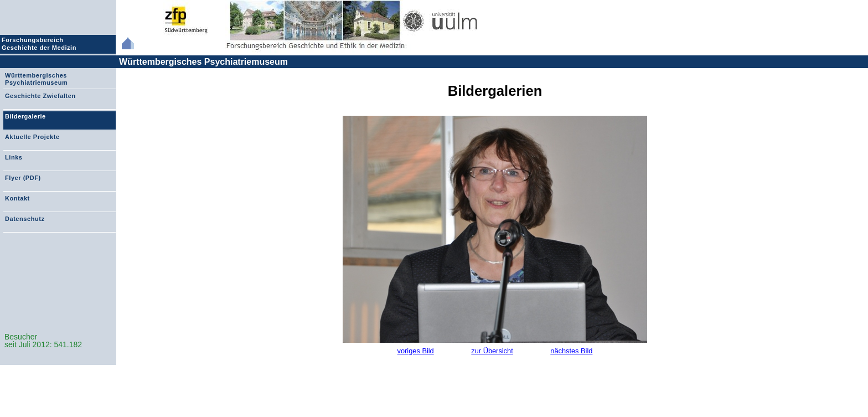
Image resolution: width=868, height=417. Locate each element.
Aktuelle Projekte (32, 137)
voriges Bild (416, 351)
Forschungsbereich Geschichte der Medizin (40, 44)
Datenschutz (25, 219)
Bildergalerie (25, 116)
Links (14, 157)
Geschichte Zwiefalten (40, 96)
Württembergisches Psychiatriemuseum (203, 62)
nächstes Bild (571, 351)
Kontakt (17, 198)
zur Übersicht (492, 351)
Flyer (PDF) (23, 178)
